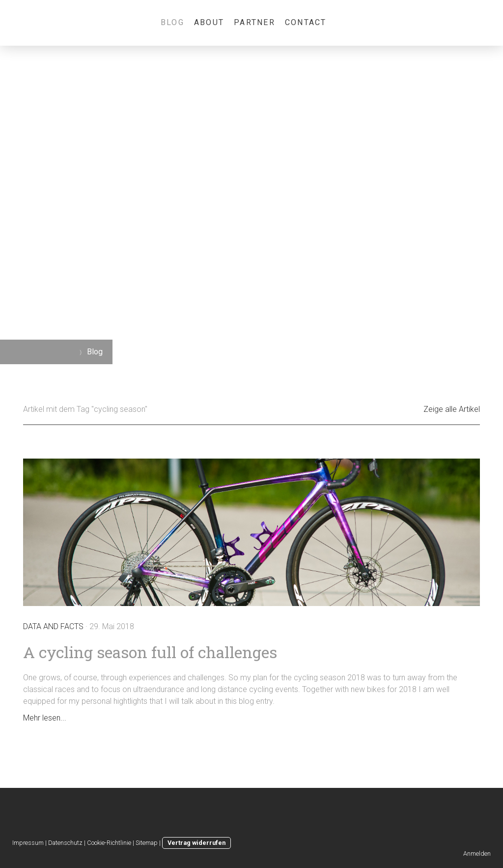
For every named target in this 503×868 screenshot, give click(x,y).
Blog (172, 22)
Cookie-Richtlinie (109, 843)
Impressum (28, 843)
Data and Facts (53, 626)
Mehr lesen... (45, 718)
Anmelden (477, 854)
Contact (306, 22)
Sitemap (147, 843)
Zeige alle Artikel (452, 409)
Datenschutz (65, 843)
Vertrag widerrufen (196, 843)
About (209, 22)
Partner (254, 22)
